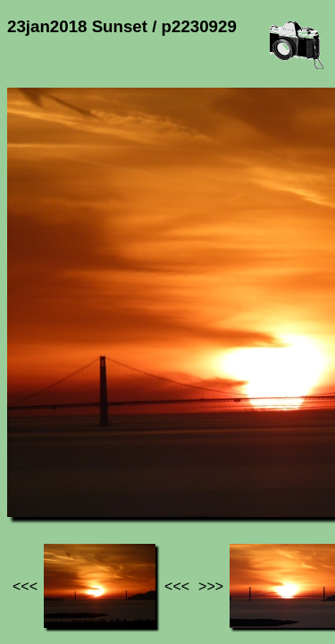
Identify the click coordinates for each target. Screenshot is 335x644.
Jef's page (39, 466)
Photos (106, 466)
